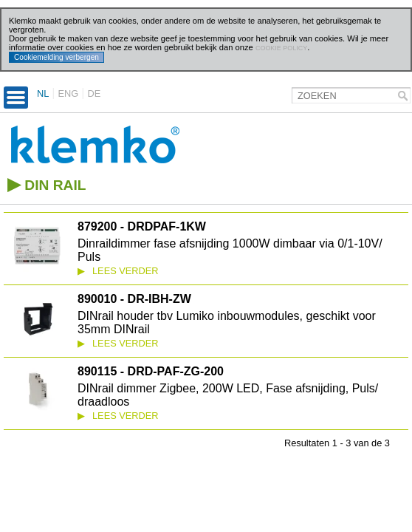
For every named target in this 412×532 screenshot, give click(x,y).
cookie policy (281, 48)
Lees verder (118, 271)
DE (94, 93)
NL (43, 93)
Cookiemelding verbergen (56, 57)
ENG (69, 93)
